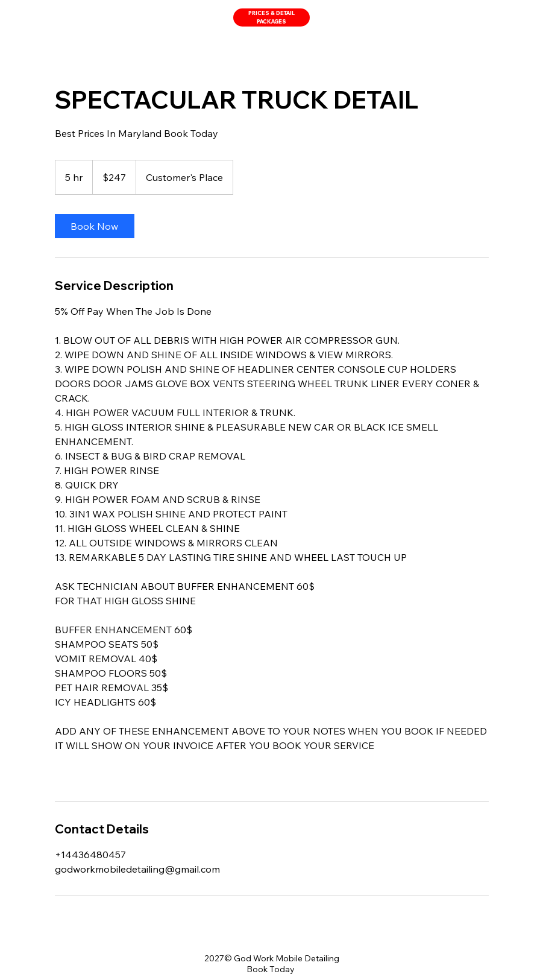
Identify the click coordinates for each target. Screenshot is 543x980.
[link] (95, 226)
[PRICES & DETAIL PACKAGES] (271, 17)
